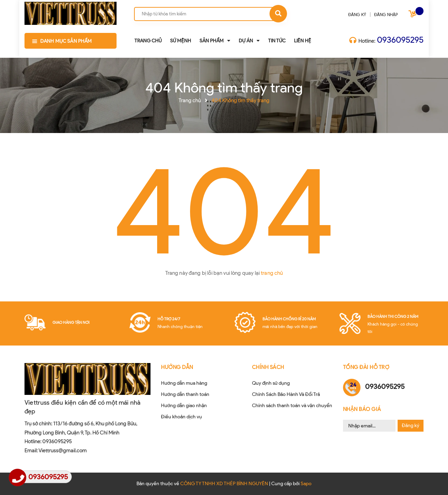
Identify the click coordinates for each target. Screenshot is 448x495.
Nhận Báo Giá (362, 409)
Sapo (306, 484)
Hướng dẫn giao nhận (184, 406)
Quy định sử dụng (271, 383)
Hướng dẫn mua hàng (184, 383)
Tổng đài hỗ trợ (366, 367)
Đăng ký (411, 426)
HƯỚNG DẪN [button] (177, 367)
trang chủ (272, 273)
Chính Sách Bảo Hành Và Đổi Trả (286, 394)
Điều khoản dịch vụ (181, 417)
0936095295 (400, 40)
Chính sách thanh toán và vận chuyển (292, 406)
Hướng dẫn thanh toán (185, 394)
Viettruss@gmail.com (63, 451)
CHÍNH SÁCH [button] (268, 367)
